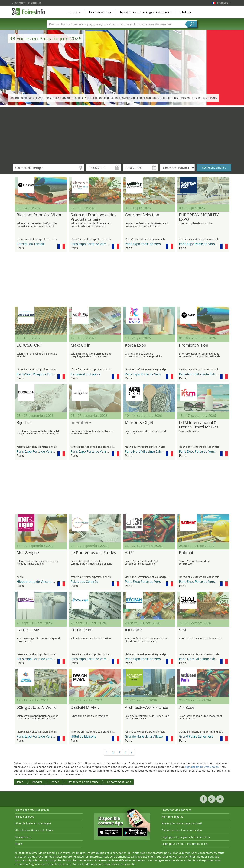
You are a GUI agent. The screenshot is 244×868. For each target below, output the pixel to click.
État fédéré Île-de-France (83, 782)
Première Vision (194, 345)
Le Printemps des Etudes (93, 553)
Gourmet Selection (142, 215)
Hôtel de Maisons (83, 736)
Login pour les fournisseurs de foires (185, 844)
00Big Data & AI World (37, 708)
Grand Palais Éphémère (196, 736)
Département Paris (119, 782)
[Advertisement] (122, 134)
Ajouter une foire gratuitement (146, 12)
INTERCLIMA (28, 630)
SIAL (183, 630)
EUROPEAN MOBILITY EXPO (199, 217)
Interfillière (81, 423)
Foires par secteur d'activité (32, 810)
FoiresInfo (31, 12)
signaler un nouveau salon (202, 767)
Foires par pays (24, 817)
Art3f (129, 553)
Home (20, 782)
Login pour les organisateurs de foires (186, 837)
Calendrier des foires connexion (182, 830)
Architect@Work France (146, 708)
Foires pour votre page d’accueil (182, 823)
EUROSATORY (29, 345)
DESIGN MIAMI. (85, 708)
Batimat (186, 553)
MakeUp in (81, 345)
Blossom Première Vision (40, 215)
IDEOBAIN (134, 630)
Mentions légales (172, 817)
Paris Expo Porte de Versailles (92, 244)
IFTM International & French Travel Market (199, 425)
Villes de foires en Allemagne (33, 823)
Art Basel (187, 708)
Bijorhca (24, 423)
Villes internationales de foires (34, 830)
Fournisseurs (100, 12)
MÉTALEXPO (82, 630)
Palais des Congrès (84, 581)
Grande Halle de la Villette (144, 736)
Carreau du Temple (31, 244)
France (55, 782)
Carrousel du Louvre (86, 374)
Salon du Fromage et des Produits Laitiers (93, 217)
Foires (74, 12)
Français (224, 3)
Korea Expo (136, 345)
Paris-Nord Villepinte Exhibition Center (45, 374)
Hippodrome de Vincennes (36, 581)
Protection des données (177, 810)
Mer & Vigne (28, 553)
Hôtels (186, 12)
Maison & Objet (139, 423)
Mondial (37, 782)
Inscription (35, 3)
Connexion (19, 3)
